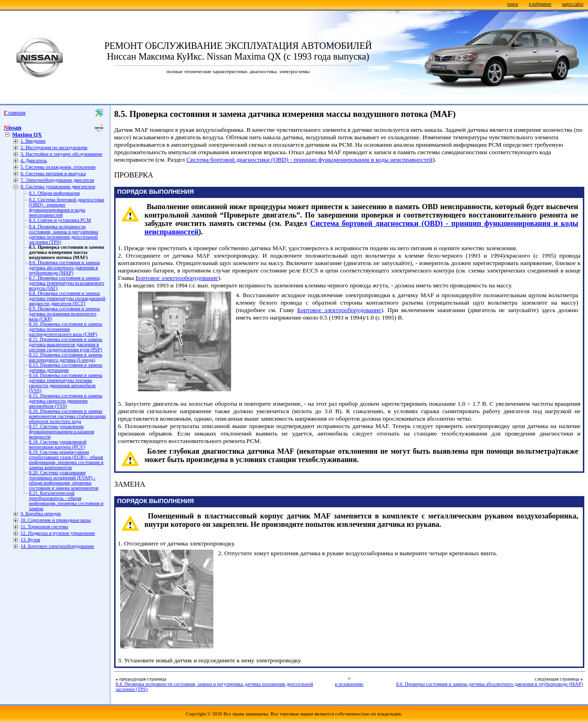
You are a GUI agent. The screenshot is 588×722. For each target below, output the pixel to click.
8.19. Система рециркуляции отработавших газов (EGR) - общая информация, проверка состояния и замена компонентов (66, 460)
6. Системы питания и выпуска (53, 174)
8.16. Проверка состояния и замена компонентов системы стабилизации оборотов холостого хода (67, 416)
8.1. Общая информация (54, 193)
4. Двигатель (34, 160)
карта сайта (573, 4)
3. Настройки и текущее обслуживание (62, 154)
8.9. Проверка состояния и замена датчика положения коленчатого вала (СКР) (64, 314)
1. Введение (33, 141)
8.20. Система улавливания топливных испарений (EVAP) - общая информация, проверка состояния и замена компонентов (64, 480)
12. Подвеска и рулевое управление (58, 533)
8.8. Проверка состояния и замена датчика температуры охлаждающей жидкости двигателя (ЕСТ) (67, 298)
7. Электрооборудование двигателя (57, 180)
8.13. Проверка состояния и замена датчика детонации (66, 368)
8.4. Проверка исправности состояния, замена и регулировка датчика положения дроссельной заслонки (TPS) (64, 234)
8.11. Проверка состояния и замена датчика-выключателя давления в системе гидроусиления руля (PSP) (65, 344)
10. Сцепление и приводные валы (56, 520)
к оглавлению (349, 684)
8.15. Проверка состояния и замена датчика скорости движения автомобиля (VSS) (66, 401)
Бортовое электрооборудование (177, 278)
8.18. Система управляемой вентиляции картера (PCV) (58, 444)
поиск (513, 4)
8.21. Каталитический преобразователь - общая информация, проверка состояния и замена (66, 501)
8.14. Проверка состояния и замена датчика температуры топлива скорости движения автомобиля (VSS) (66, 383)
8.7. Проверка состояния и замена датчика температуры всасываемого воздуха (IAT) (67, 283)
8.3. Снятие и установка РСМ (60, 220)
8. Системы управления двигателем (58, 187)
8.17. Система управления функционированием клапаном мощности (62, 432)
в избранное (540, 4)
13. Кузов (30, 540)
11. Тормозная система (44, 527)
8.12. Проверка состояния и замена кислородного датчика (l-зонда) (66, 357)
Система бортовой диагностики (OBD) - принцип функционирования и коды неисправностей (310, 160)
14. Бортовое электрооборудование (57, 546)
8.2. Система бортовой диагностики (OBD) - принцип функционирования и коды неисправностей (67, 207)
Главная (15, 112)
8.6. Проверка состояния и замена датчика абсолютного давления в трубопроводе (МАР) (64, 268)
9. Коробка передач (41, 514)
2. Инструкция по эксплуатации (54, 147)
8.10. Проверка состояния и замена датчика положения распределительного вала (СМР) (66, 329)
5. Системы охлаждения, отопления (58, 167)
